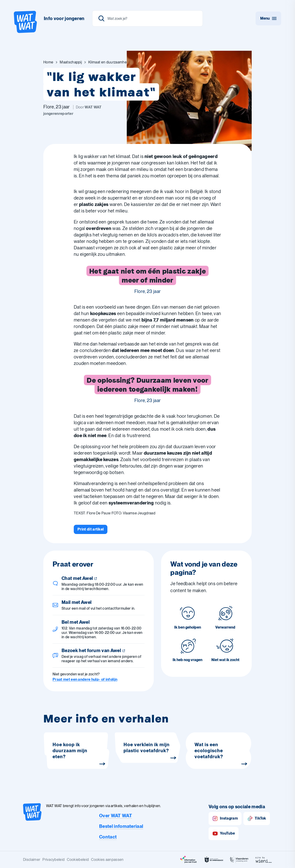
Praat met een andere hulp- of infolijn (85, 679)
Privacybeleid (53, 860)
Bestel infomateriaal (121, 826)
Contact (108, 837)
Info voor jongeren (64, 18)
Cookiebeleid (78, 860)
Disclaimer (32, 860)
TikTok (257, 819)
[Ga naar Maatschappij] (71, 62)
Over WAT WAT (116, 816)
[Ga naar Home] (48, 62)
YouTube (224, 834)
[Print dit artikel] (91, 529)
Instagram (225, 819)
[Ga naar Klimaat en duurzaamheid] (109, 62)
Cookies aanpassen (107, 860)
